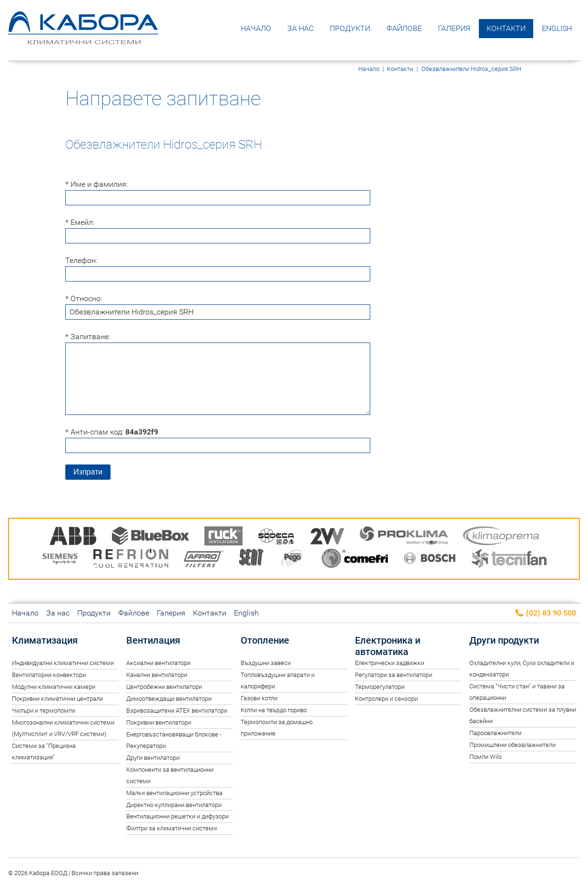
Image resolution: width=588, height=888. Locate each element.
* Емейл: (80, 222)
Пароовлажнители (495, 733)
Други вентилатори (153, 758)
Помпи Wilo (486, 757)
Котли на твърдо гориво (274, 710)
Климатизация (45, 640)
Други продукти (504, 640)
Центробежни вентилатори (164, 687)
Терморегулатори (380, 687)
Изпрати (88, 472)
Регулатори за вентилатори (394, 675)
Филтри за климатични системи (172, 828)
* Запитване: (88, 337)
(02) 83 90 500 (545, 613)
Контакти (506, 28)
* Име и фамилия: (96, 184)
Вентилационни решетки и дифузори (177, 816)
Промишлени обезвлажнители (512, 745)
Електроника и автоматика (388, 646)
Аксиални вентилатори (158, 663)
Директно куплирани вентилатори (174, 805)
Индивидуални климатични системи (63, 663)
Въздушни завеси (266, 663)
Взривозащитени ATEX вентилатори (177, 711)
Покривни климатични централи (57, 699)
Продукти (350, 28)
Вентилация (153, 640)
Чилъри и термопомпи (44, 711)
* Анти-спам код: (112, 432)
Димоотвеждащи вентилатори (169, 699)
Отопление (265, 640)
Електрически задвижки (390, 663)
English (557, 28)
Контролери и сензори (386, 699)
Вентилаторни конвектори (49, 675)
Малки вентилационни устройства (174, 793)
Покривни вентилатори (159, 722)
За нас (300, 28)
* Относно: (84, 298)
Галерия (454, 28)
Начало (256, 28)
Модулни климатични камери (54, 687)
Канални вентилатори (157, 675)
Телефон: (81, 260)
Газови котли (259, 698)
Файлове (404, 28)
